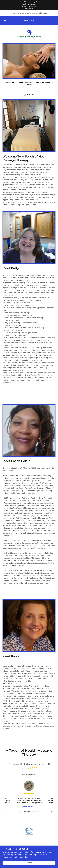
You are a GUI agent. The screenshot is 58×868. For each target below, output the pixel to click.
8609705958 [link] (29, 20)
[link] (29, 34)
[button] (5, 20)
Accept (29, 863)
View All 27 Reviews (29, 775)
